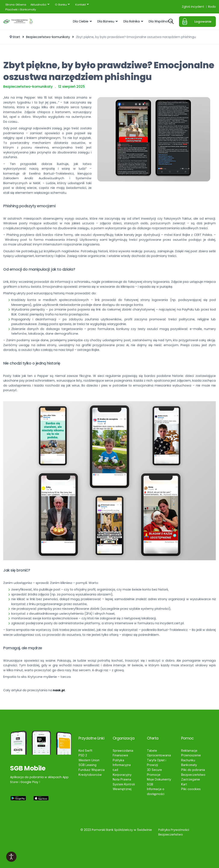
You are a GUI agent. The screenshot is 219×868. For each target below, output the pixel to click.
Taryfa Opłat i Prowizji (157, 763)
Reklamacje (189, 751)
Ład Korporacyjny (122, 772)
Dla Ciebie (81, 21)
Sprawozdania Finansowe (123, 753)
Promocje (154, 774)
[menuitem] (16, 4)
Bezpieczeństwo (193, 774)
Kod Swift (85, 751)
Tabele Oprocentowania (159, 753)
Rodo (212, 7)
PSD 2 (83, 755)
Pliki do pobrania (193, 770)
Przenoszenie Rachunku (191, 758)
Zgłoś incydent (193, 7)
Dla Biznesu (106, 21)
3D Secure (154, 770)
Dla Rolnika (132, 21)
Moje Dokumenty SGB (159, 782)
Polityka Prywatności (174, 830)
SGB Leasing (87, 765)
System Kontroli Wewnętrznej (124, 786)
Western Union (89, 760)
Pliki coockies (191, 789)
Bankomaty (189, 765)
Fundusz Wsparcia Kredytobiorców (92, 772)
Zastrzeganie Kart (191, 782)
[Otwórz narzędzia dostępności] (11, 857)
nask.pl (59, 690)
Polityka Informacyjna (122, 763)
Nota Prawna (122, 779)
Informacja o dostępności (156, 791)
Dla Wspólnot (159, 21)
